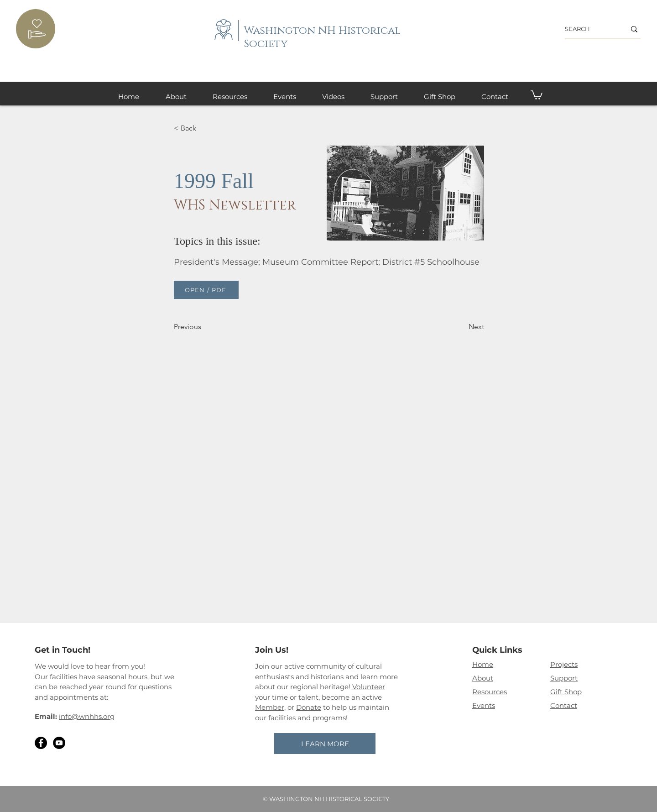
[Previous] (204, 327)
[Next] (461, 327)
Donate (309, 707)
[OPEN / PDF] (206, 290)
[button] (537, 94)
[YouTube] (59, 743)
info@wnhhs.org (87, 716)
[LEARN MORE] (325, 744)
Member (270, 707)
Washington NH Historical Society (322, 37)
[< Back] (204, 128)
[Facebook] (41, 743)
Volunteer (369, 687)
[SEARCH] (588, 29)
